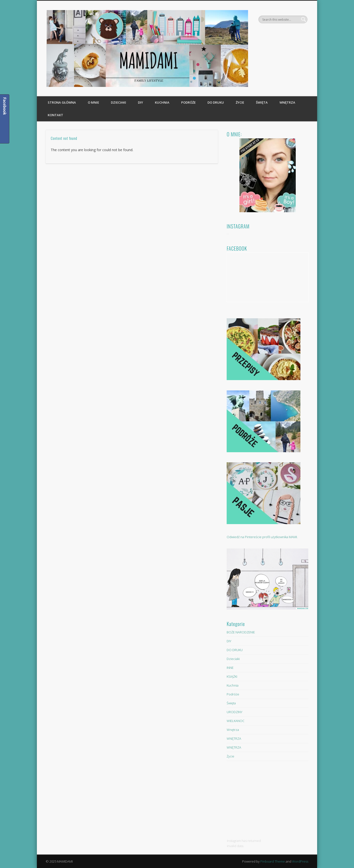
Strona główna (62, 102)
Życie (240, 102)
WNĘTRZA (234, 739)
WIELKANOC (236, 721)
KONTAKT (55, 115)
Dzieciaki (118, 102)
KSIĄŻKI (232, 676)
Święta (262, 102)
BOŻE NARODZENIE (241, 632)
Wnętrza (287, 102)
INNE (230, 668)
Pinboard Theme (273, 861)
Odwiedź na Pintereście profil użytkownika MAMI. (262, 537)
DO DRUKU (216, 102)
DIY (140, 102)
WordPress (300, 861)
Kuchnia (162, 102)
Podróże (188, 102)
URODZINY (235, 712)
